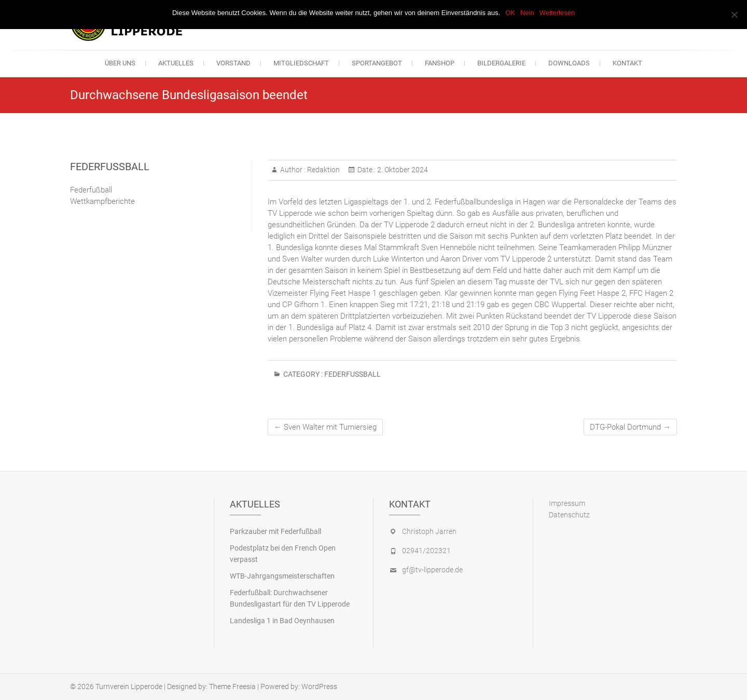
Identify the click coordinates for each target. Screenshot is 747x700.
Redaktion (323, 170)
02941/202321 (426, 551)
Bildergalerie (501, 63)
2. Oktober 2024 (402, 170)
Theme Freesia (232, 687)
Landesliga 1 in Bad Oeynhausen (282, 621)
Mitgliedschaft (301, 63)
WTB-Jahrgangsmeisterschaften (282, 576)
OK (510, 13)
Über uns (120, 63)
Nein (527, 13)
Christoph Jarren (429, 531)
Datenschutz (569, 515)
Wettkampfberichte (102, 201)
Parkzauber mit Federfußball (275, 531)
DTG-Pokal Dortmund (630, 427)
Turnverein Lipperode (129, 687)
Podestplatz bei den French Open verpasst (283, 554)
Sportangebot (377, 63)
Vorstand (233, 63)
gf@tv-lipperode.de (432, 570)
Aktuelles (176, 63)
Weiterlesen (557, 13)
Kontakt (627, 63)
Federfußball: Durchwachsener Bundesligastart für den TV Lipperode (290, 598)
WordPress (319, 687)
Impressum (567, 503)
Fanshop (440, 63)
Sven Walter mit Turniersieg (325, 427)
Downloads (569, 63)
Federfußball (352, 374)
